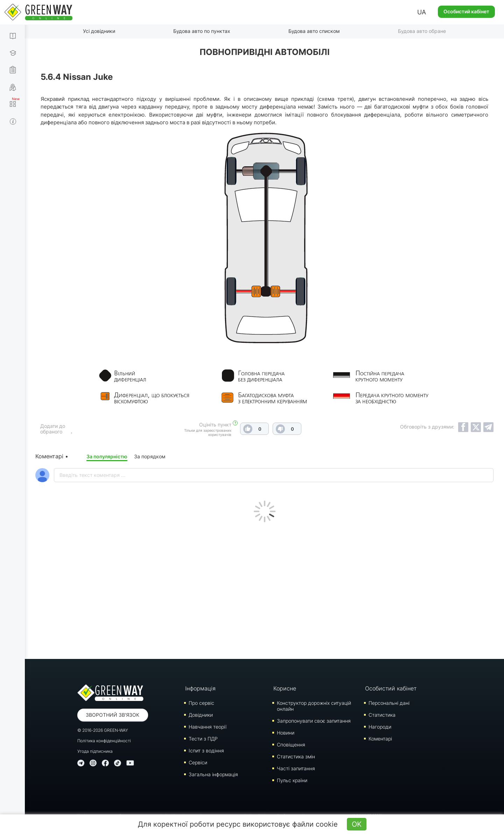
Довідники (201, 715)
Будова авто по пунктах (202, 31)
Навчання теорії (208, 727)
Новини (286, 733)
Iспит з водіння (206, 750)
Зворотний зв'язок (113, 715)
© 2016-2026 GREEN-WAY (103, 730)
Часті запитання (296, 768)
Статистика (382, 715)
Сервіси (198, 762)
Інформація (200, 688)
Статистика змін (296, 756)
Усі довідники (99, 31)
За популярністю (107, 456)
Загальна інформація (213, 774)
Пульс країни (292, 780)
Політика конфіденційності (104, 741)
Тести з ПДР (203, 739)
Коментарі (380, 739)
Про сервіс (201, 703)
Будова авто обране (422, 31)
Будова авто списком (314, 31)
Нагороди (380, 727)
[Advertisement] (265, 589)
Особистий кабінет (466, 11)
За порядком (150, 456)
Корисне (285, 688)
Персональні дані (389, 703)
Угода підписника (95, 751)
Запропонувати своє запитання (314, 721)
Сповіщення (291, 745)
